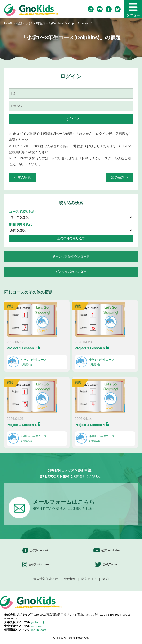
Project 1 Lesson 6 (90, 348)
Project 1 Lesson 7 (22, 348)
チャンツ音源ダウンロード (71, 256)
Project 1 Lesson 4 (90, 425)
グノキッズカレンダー (71, 272)
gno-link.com (38, 630)
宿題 (19, 23)
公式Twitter (106, 565)
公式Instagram (35, 565)
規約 (106, 579)
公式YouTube (106, 550)
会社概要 (70, 579)
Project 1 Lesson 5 (22, 425)
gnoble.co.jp (38, 622)
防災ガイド (89, 579)
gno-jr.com (37, 626)
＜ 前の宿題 (22, 177)
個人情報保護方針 (46, 579)
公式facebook (35, 550)
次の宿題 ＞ (120, 177)
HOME (9, 23)
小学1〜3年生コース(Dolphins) (45, 23)
